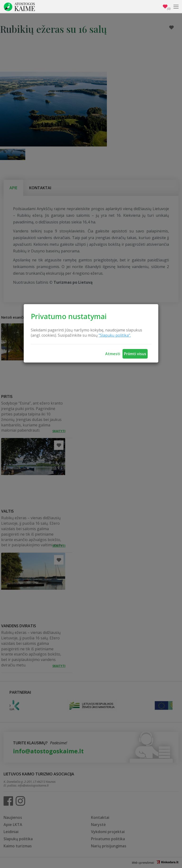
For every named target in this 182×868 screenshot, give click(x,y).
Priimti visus (135, 354)
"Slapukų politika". (115, 335)
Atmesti (113, 354)
